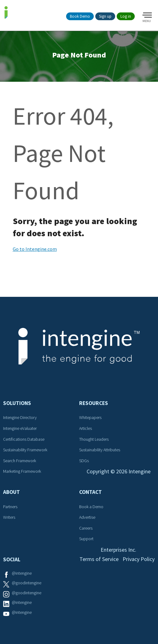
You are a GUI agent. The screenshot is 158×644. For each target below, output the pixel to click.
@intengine (22, 573)
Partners (10, 507)
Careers (86, 528)
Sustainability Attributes (100, 450)
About (11, 492)
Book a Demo (91, 507)
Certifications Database (24, 439)
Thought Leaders (94, 439)
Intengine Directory (20, 417)
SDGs (84, 461)
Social (12, 559)
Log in (126, 16)
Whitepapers (90, 417)
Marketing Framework (22, 471)
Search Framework (20, 461)
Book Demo (80, 16)
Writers (9, 517)
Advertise (87, 517)
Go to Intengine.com (35, 249)
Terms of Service (99, 559)
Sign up (105, 16)
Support (86, 539)
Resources (94, 403)
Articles (86, 428)
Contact (90, 492)
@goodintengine (27, 583)
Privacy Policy (139, 559)
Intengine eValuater (20, 428)
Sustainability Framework (25, 450)
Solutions (17, 403)
